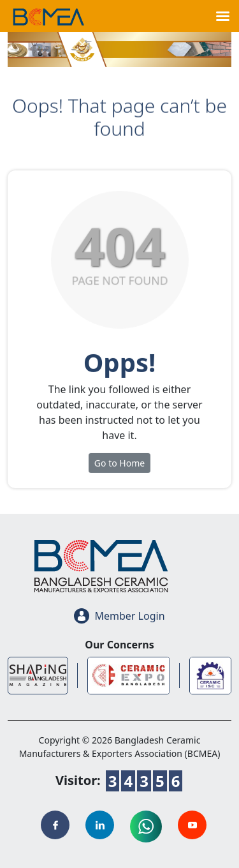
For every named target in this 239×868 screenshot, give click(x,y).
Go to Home (119, 466)
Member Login (119, 616)
